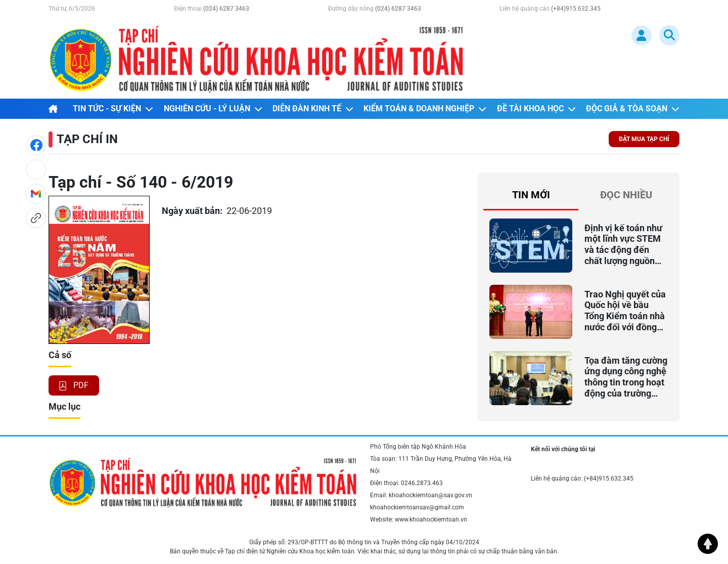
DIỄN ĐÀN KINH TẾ (313, 109)
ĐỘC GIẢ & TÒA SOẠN (633, 109)
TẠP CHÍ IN (87, 139)
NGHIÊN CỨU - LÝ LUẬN (213, 109)
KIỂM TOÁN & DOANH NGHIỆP (425, 109)
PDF (74, 385)
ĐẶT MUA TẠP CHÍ (644, 139)
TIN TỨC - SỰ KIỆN (113, 109)
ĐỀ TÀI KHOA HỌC (536, 109)
